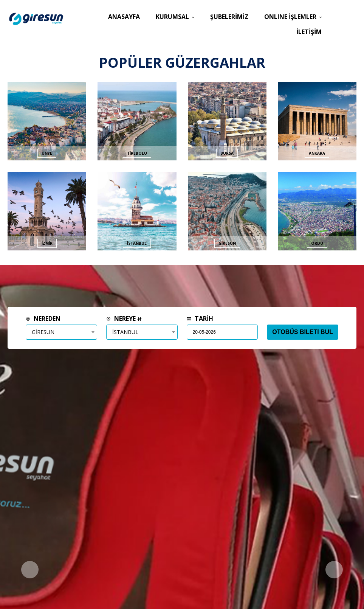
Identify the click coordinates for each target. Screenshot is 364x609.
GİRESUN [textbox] (43, 332)
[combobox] (61, 332)
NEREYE (124, 318)
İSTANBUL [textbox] (125, 332)
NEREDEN (43, 318)
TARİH (200, 318)
